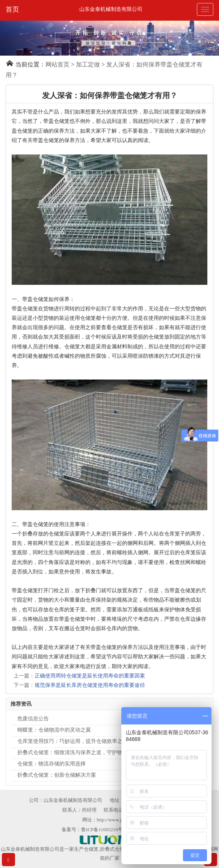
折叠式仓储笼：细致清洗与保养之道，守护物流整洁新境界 (86, 752)
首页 (12, 9)
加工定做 (88, 64)
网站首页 (57, 64)
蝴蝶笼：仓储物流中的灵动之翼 (54, 730)
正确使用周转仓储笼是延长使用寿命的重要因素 (90, 676)
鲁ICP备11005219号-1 (104, 829)
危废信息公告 (33, 719)
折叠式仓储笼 (115, 849)
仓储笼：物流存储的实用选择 (51, 764)
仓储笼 (91, 849)
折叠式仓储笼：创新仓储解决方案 (57, 775)
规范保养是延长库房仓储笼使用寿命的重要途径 (90, 685)
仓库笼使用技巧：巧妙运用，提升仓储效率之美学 (75, 741)
